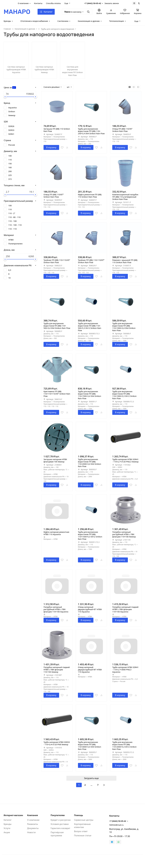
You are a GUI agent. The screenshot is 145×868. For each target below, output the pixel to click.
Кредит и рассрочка (61, 820)
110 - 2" (12, 213)
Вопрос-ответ (81, 831)
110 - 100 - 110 (15, 225)
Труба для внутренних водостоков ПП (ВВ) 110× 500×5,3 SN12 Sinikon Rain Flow (90, 327)
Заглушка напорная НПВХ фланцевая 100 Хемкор (55, 461)
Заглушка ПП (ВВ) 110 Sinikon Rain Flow (57, 130)
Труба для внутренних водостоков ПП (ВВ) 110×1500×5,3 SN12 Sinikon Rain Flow (90, 536)
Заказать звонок (112, 3)
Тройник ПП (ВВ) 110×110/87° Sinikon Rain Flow (91, 261)
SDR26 (11, 126)
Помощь (79, 815)
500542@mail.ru (116, 825)
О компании (23, 3)
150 (10, 163)
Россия (12, 145)
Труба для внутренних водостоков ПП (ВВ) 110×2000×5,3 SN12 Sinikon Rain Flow (124, 746)
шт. (14, 88)
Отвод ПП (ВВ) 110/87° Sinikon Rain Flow (54, 196)
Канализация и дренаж (89, 21)
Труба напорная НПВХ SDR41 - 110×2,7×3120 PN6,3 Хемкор (125, 461)
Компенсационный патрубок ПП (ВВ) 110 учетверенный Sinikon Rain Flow (125, 197)
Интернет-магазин (13, 815)
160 (10, 167)
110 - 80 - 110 (14, 217)
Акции (7, 832)
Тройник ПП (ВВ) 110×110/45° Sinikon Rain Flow (57, 261)
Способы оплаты (53, 3)
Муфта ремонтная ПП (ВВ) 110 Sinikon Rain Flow (90, 196)
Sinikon (12, 111)
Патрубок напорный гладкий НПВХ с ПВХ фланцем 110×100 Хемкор (57, 670)
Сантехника (63, 21)
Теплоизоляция (116, 21)
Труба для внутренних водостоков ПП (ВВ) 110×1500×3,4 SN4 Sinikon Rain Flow (90, 395)
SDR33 (11, 130)
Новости (31, 832)
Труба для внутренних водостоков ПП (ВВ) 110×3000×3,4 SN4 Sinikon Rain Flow (90, 746)
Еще (66, 3)
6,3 (10, 270)
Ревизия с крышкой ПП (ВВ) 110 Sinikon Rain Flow (125, 261)
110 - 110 (12, 229)
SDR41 (11, 134)
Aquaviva (12, 108)
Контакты (38, 3)
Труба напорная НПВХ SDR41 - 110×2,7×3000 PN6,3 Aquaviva (125, 670)
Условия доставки (60, 824)
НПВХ (11, 240)
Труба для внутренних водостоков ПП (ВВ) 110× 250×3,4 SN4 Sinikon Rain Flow (91, 131)
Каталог (8, 820)
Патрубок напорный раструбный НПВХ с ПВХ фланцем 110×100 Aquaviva (56, 609)
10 (9, 278)
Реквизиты (33, 824)
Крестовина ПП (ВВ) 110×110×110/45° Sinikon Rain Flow (57, 394)
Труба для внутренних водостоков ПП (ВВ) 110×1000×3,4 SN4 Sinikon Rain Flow (124, 327)
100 (10, 156)
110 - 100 (12, 221)
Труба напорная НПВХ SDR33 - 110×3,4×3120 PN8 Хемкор (57, 743)
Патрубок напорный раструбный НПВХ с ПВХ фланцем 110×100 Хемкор (124, 534)
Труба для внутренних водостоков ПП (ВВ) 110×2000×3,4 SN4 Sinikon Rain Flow (90, 463)
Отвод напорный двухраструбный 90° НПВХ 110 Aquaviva (90, 670)
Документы (33, 828)
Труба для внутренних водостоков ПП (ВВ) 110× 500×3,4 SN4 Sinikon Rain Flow (57, 326)
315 (10, 179)
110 (10, 160)
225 (10, 175)
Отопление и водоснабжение (34, 21)
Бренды (7, 21)
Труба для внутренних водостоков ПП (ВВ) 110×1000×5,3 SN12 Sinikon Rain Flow (124, 395)
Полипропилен (15, 244)
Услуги (7, 828)
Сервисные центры (84, 820)
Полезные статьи (83, 835)
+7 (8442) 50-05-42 (93, 3)
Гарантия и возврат (60, 828)
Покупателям (58, 815)
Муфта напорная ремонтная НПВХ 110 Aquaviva (56, 533)
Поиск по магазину (73, 12)
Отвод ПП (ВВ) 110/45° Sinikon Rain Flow (122, 130)
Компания (33, 815)
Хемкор (12, 115)
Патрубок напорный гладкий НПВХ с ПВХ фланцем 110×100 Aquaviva (125, 609)
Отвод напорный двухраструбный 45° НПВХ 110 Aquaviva (90, 609)
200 (10, 171)
